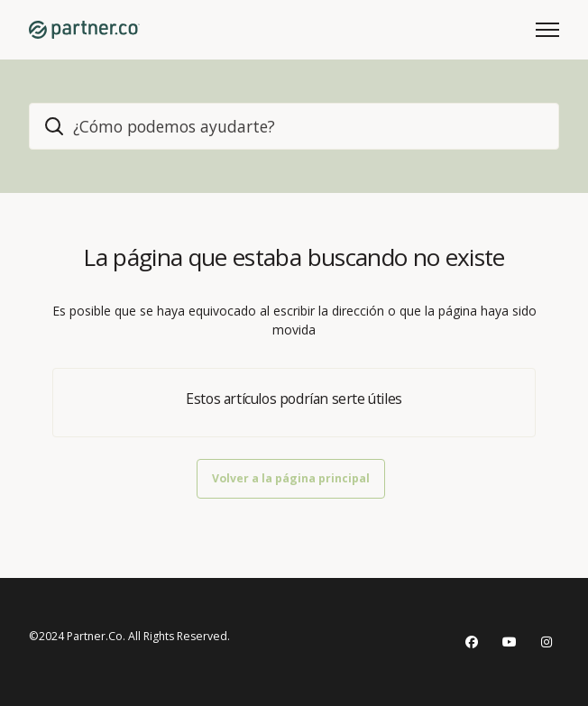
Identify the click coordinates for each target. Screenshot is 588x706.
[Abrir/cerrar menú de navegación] (547, 30)
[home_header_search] (294, 126)
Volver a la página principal (291, 478)
